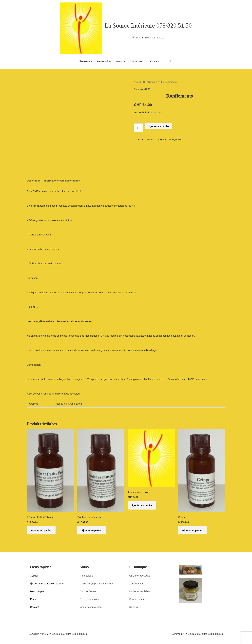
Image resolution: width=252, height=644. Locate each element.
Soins (120, 61)
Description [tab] (34, 181)
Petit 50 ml (61, 404)
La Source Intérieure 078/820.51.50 (148, 25)
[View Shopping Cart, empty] (170, 61)
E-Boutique (137, 61)
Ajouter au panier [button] (41, 530)
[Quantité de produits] (138, 128)
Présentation (105, 61)
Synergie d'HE (155, 82)
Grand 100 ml (76, 404)
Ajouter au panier (159, 126)
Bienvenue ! (86, 61)
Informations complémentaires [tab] (62, 181)
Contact (155, 61)
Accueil (138, 82)
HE (145, 82)
